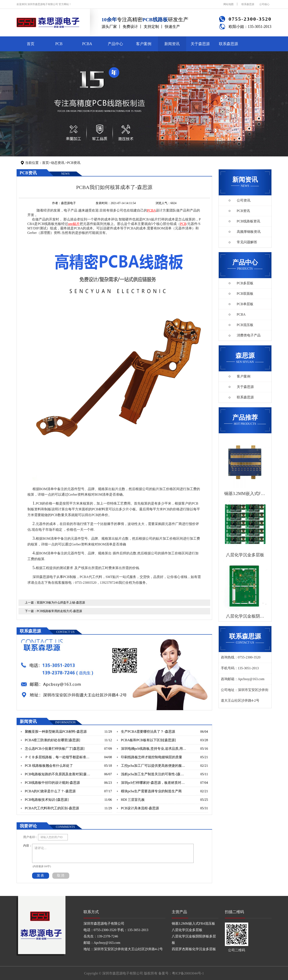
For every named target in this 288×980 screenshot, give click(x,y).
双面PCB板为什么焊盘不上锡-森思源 (61, 603)
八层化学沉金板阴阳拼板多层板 (194, 939)
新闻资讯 (172, 44)
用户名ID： (31, 837)
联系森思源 (248, 4)
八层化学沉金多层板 (187, 930)
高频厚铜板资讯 (249, 232)
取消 (61, 875)
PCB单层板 (245, 304)
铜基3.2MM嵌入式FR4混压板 (193, 923)
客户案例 (144, 44)
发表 (41, 875)
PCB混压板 (245, 325)
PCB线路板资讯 (248, 221)
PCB (59, 44)
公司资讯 (244, 200)
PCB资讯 (74, 163)
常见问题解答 (247, 242)
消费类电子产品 (249, 335)
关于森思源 (200, 44)
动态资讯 (58, 163)
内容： (28, 846)
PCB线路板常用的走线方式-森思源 (59, 611)
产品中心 (115, 44)
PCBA (87, 44)
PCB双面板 (245, 294)
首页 (31, 44)
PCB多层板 (245, 283)
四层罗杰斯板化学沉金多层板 (194, 949)
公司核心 (264, 4)
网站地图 (228, 4)
